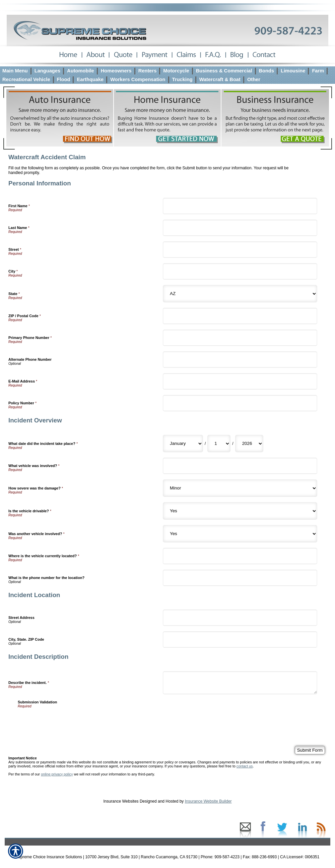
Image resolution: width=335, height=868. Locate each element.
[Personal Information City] (240, 271)
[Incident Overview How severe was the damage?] (240, 488)
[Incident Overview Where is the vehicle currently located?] (240, 556)
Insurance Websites (121, 801)
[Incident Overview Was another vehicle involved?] (240, 534)
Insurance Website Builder (208, 801)
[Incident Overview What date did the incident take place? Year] (249, 444)
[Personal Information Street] (240, 250)
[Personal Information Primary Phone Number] (240, 338)
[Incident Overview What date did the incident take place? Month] (183, 444)
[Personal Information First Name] (240, 206)
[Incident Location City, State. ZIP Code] (240, 640)
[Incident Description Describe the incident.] (240, 683)
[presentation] (69, 721)
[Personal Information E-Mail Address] (240, 381)
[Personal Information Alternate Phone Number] (240, 360)
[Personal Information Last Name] (240, 228)
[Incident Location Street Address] (240, 618)
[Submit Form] (310, 750)
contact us (245, 766)
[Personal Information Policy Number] (240, 403)
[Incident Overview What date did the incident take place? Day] (219, 444)
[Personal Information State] (240, 294)
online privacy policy (57, 774)
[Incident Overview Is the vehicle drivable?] (240, 511)
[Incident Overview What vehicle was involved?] (240, 466)
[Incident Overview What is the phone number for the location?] (240, 578)
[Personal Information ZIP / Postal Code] (240, 316)
